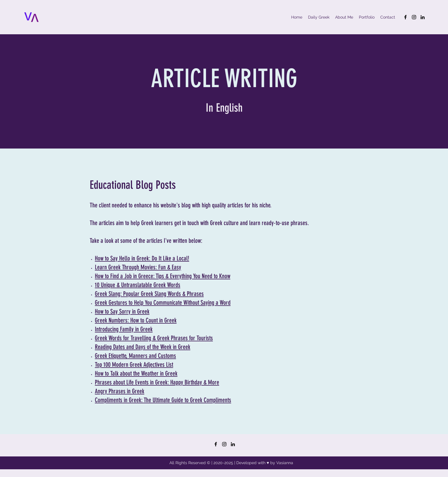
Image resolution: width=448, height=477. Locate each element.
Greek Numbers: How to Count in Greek (136, 320)
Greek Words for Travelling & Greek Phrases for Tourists (154, 338)
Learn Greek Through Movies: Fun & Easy (138, 267)
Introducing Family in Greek (124, 329)
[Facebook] (405, 17)
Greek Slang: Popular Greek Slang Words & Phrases (149, 294)
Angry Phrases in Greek (120, 391)
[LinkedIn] (423, 17)
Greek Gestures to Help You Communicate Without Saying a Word (163, 303)
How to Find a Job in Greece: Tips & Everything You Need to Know (163, 276)
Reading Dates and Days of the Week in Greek (143, 347)
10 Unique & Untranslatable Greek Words (138, 285)
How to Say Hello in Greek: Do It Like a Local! (142, 258)
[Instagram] (414, 17)
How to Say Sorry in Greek (122, 311)
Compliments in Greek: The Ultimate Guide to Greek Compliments (163, 400)
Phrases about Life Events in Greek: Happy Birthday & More (157, 382)
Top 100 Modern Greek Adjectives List (134, 365)
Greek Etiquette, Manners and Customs (135, 356)
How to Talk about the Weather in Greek (136, 373)
